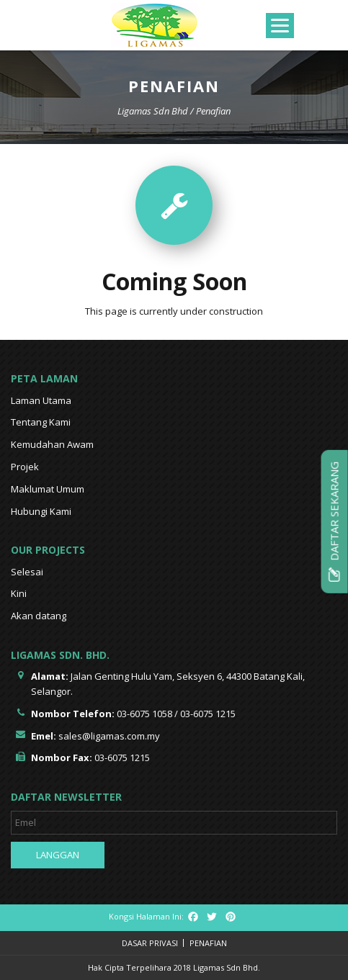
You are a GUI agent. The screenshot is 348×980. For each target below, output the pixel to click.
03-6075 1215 (208, 714)
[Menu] (280, 26)
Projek (25, 467)
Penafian (208, 943)
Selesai (27, 572)
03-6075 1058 (144, 714)
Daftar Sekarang (334, 521)
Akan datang (39, 616)
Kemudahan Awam (52, 444)
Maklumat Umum (48, 489)
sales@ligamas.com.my (109, 736)
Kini (19, 593)
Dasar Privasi (150, 943)
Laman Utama (41, 400)
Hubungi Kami (41, 511)
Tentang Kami (41, 422)
